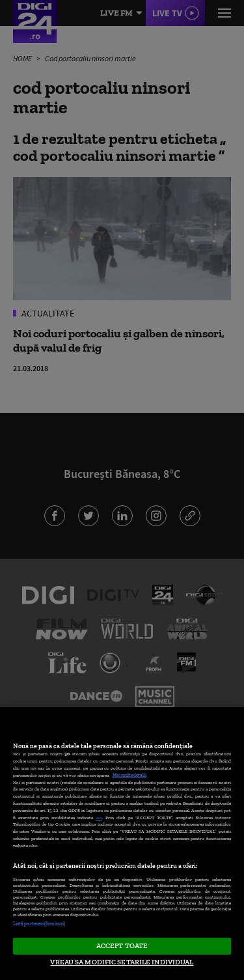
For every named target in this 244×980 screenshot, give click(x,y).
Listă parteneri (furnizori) (39, 924)
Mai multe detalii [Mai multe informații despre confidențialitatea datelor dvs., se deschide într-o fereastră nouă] (129, 775)
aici (99, 818)
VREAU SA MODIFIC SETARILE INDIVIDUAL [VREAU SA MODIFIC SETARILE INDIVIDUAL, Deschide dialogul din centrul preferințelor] (122, 962)
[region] (122, 844)
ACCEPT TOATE (122, 945)
